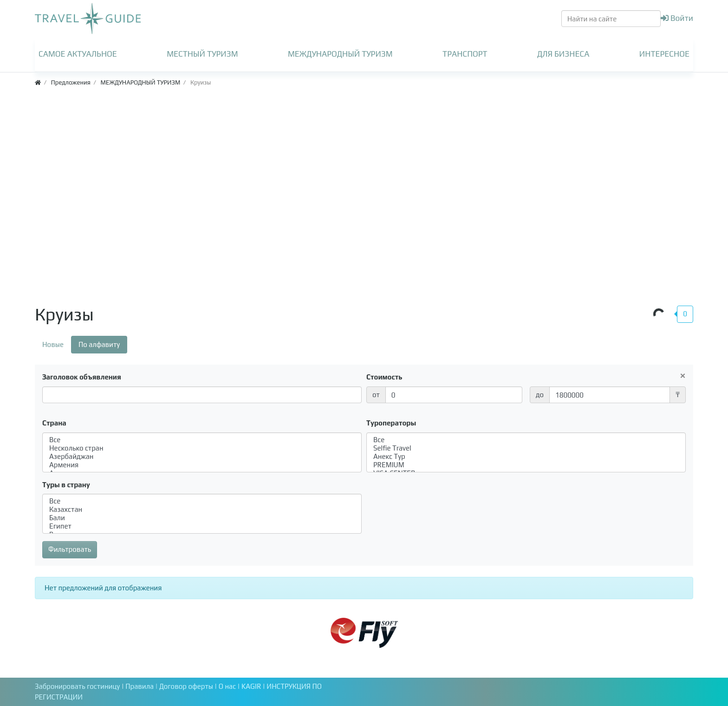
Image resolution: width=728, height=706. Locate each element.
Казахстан (202, 510)
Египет (202, 526)
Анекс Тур (526, 457)
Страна (54, 423)
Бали (202, 518)
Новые (53, 344)
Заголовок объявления (82, 377)
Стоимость (384, 377)
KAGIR (252, 686)
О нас (228, 686)
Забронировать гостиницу (77, 686)
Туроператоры (391, 423)
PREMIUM (526, 465)
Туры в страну (66, 485)
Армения (202, 465)
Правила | (142, 686)
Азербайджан (202, 457)
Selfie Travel (526, 448)
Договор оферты (187, 686)
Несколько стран (202, 448)
